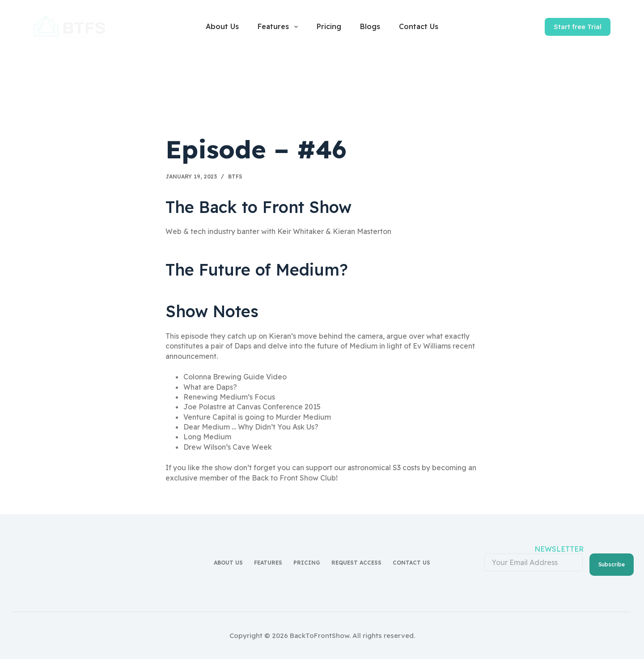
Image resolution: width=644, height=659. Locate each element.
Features (279, 27)
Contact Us (419, 26)
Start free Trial (578, 27)
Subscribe (612, 559)
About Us (222, 26)
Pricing (329, 26)
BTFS (235, 176)
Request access (356, 560)
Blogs (370, 26)
